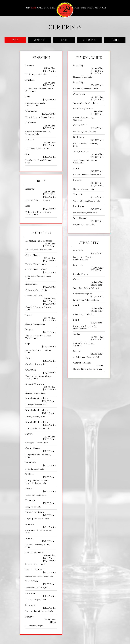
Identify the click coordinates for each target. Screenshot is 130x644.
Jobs (96, 8)
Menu (28, 8)
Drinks (34, 8)
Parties (84, 8)
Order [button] (77, 8)
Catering (91, 8)
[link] (65, 10)
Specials (40, 8)
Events (46, 8)
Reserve (53, 8)
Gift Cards (102, 8)
